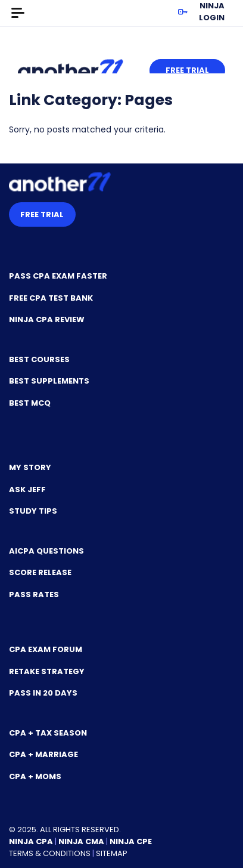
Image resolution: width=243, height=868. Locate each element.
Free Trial (187, 70)
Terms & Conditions (50, 853)
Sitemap (112, 853)
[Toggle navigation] (18, 13)
